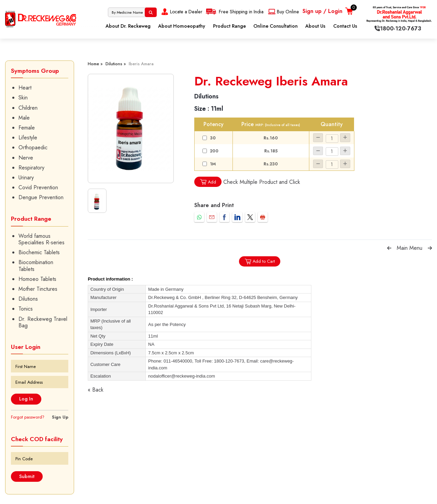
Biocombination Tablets (36, 265)
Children (28, 108)
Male (24, 118)
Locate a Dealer (181, 12)
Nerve (26, 158)
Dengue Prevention (41, 197)
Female (27, 128)
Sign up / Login (322, 11)
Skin (23, 98)
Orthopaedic (33, 147)
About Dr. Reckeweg (128, 26)
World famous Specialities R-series (41, 239)
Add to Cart (260, 262)
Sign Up (60, 417)
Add (208, 182)
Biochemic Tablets (39, 252)
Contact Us (345, 26)
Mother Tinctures (38, 289)
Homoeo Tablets (37, 279)
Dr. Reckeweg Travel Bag (43, 322)
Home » (95, 64)
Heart (25, 88)
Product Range (229, 26)
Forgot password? (28, 417)
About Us (315, 26)
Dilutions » (116, 64)
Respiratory (31, 168)
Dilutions (28, 299)
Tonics (26, 309)
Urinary (26, 178)
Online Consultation (276, 26)
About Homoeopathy (182, 26)
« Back (96, 390)
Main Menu (410, 248)
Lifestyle (28, 138)
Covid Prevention (38, 187)
